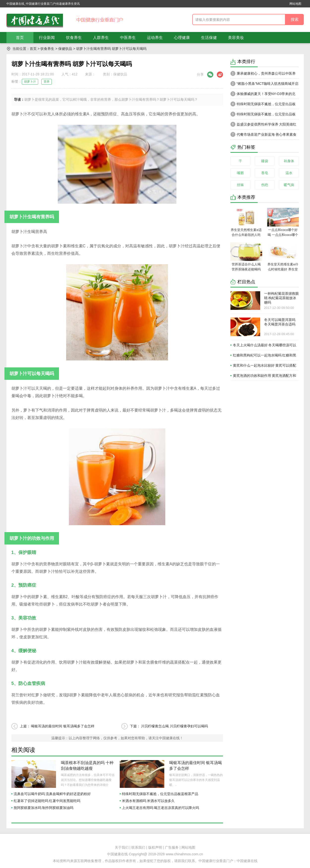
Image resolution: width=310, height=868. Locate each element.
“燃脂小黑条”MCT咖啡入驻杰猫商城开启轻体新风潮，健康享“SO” (265, 85)
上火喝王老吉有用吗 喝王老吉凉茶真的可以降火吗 (161, 808)
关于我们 (122, 847)
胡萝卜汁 (30, 82)
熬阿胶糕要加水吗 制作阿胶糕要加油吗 (44, 808)
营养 (47, 82)
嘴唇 (240, 173)
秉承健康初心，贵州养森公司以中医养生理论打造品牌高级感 (263, 75)
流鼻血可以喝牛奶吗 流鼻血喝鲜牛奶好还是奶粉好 (52, 794)
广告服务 (172, 847)
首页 (20, 38)
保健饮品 (65, 49)
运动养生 (155, 38)
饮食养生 (74, 38)
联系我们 (138, 847)
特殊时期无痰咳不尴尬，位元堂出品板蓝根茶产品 (160, 794)
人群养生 (101, 38)
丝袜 (240, 185)
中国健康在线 (247, 861)
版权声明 (155, 847)
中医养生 (128, 38)
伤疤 (265, 185)
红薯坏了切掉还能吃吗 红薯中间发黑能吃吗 (47, 801)
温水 (289, 173)
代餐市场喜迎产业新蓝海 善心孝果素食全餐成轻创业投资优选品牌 (264, 136)
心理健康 (182, 38)
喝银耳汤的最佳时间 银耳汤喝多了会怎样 (63, 726)
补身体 (289, 161)
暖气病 (289, 185)
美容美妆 (236, 38)
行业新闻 (47, 38)
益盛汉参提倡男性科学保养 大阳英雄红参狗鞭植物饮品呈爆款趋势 (264, 126)
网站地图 (295, 4)
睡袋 (265, 161)
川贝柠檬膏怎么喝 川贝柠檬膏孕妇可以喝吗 (174, 726)
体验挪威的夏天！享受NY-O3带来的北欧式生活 (263, 95)
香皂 (265, 173)
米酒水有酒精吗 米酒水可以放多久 (148, 801)
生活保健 (209, 38)
